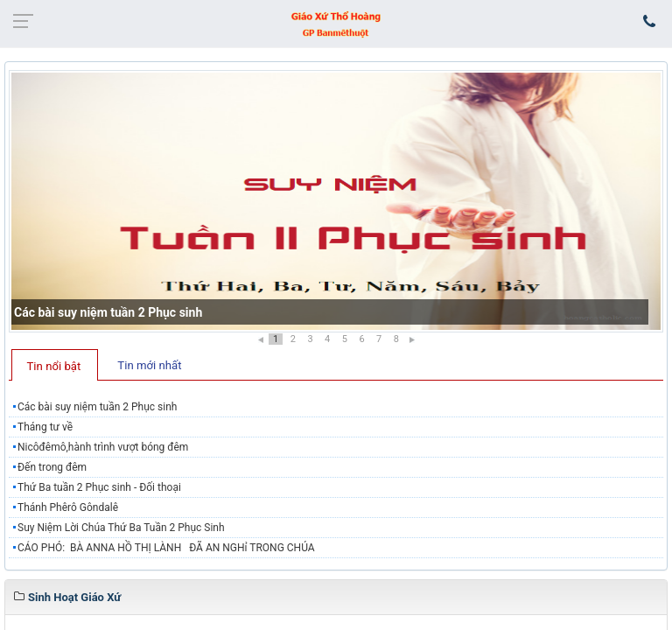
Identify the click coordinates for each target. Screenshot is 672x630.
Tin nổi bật (54, 366)
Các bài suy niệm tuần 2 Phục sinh (108, 312)
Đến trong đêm (52, 467)
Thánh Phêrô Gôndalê (68, 507)
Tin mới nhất (149, 365)
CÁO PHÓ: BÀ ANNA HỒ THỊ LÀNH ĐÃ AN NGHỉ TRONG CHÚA (166, 548)
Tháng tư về (45, 427)
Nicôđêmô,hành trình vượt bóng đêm (103, 447)
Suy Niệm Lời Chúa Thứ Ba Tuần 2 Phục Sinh (121, 528)
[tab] (55, 365)
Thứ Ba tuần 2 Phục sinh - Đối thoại (99, 487)
